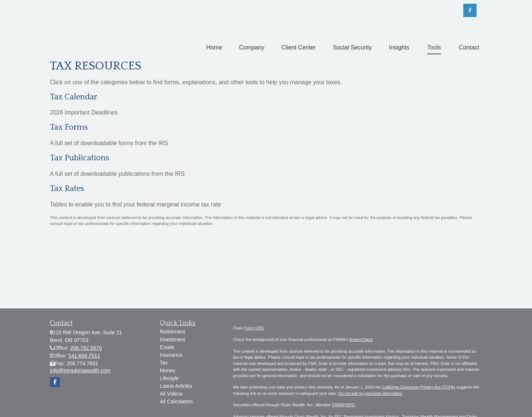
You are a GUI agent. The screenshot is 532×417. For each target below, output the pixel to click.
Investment (173, 339)
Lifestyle (169, 378)
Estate (167, 347)
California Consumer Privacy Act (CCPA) (419, 387)
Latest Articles (176, 386)
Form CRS (254, 328)
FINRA (338, 405)
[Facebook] (470, 10)
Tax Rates (67, 189)
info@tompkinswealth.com (80, 370)
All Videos (171, 394)
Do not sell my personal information (370, 393)
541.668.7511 (84, 356)
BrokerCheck (361, 339)
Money (168, 370)
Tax (164, 363)
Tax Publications (80, 158)
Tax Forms (69, 127)
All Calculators (176, 401)
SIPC (350, 405)
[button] (214, 47)
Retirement (173, 332)
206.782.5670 (86, 348)
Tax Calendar (74, 97)
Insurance (171, 355)
